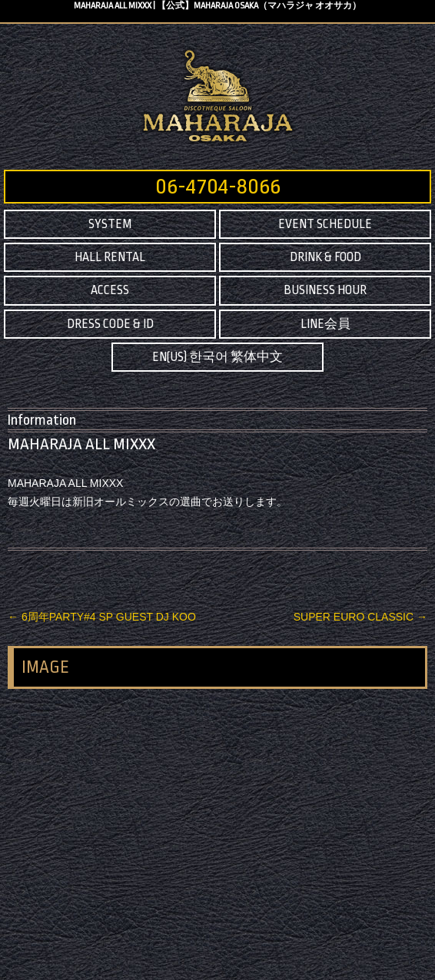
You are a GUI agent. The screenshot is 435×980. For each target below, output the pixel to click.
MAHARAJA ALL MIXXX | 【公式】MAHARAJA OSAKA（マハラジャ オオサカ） (217, 6)
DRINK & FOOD (325, 257)
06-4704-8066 (218, 187)
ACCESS (110, 290)
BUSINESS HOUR (325, 290)
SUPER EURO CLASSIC (360, 617)
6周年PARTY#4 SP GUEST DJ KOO (102, 617)
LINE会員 (325, 324)
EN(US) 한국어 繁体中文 (217, 357)
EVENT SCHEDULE (325, 224)
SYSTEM (110, 224)
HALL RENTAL (110, 257)
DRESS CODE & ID (110, 324)
